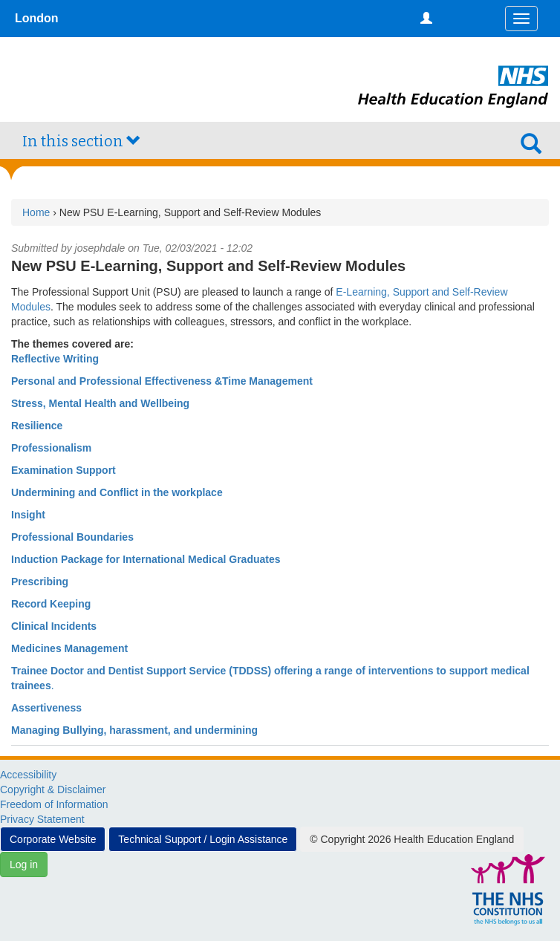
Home (36, 212)
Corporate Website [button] (53, 839)
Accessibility (28, 775)
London (37, 18)
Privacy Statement (42, 819)
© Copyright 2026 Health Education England (412, 839)
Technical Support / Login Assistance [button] (203, 839)
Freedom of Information (54, 804)
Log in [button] (24, 865)
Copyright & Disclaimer (53, 789)
